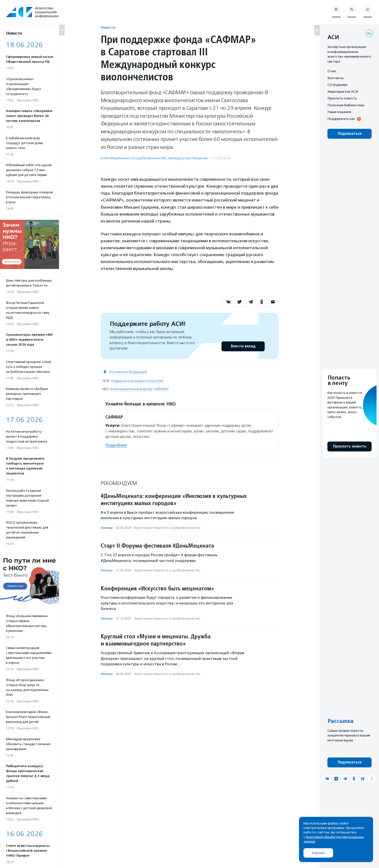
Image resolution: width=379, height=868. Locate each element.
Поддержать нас (341, 119)
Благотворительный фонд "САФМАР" (140, 389)
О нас (332, 71)
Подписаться (349, 134)
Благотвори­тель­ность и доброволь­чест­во (134, 158)
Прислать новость (342, 98)
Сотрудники (337, 85)
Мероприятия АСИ (343, 91)
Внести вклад (243, 346)
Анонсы (107, 528)
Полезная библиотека (346, 105)
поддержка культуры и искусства (137, 381)
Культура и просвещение (188, 158)
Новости (108, 27)
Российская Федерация (128, 372)
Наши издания (339, 112)
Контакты (336, 78)
